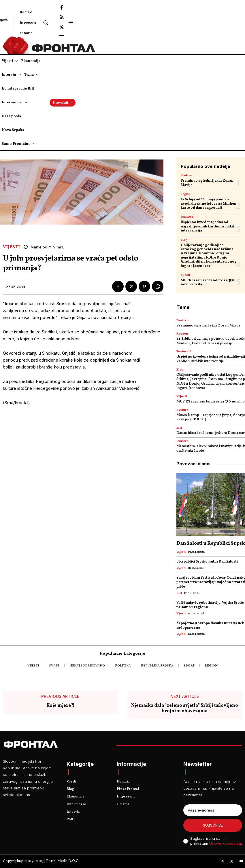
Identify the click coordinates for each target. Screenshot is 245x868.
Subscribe (213, 825)
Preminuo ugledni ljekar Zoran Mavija (207, 183)
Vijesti (12, 247)
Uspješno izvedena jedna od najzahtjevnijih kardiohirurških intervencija (208, 226)
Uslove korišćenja (225, 843)
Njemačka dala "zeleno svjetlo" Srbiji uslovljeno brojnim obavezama (185, 708)
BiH (179, 428)
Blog (184, 240)
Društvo (186, 175)
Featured (187, 217)
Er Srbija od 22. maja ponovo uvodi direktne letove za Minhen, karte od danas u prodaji (209, 204)
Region (186, 194)
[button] (46, 22)
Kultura (182, 410)
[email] (213, 810)
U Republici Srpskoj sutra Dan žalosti (207, 562)
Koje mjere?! (60, 705)
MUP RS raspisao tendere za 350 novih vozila (207, 282)
